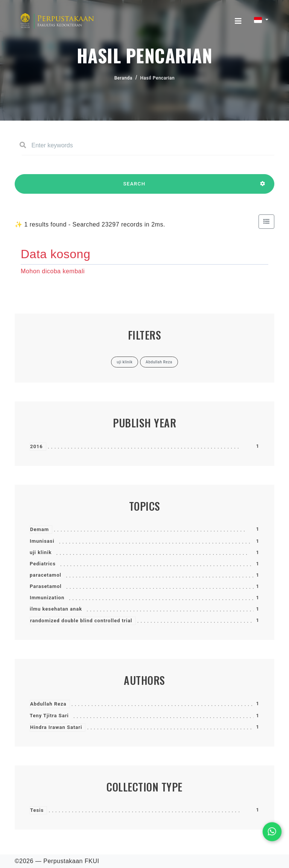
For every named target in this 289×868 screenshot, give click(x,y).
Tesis (37, 810)
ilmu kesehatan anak (56, 609)
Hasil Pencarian (158, 78)
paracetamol (46, 575)
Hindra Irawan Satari (56, 727)
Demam (40, 529)
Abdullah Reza (48, 704)
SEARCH (134, 187)
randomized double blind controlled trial (81, 621)
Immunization (47, 598)
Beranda (123, 78)
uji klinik (41, 552)
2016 (37, 446)
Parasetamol (46, 586)
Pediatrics (43, 564)
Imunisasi (42, 541)
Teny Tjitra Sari (49, 716)
